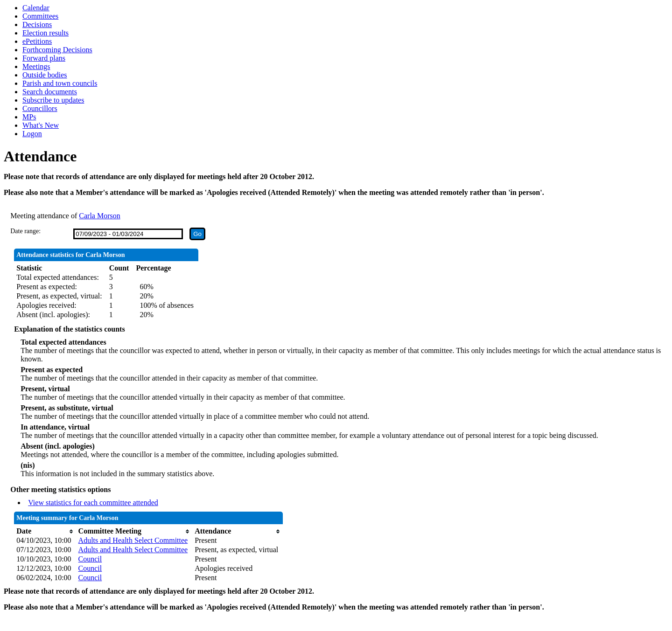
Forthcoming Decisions (57, 50)
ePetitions (37, 41)
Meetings (36, 66)
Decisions (37, 24)
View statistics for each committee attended (93, 503)
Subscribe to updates (53, 100)
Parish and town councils (60, 83)
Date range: (25, 231)
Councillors (40, 108)
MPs (29, 117)
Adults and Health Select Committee (133, 540)
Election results (45, 33)
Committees (40, 16)
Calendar (36, 8)
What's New (41, 125)
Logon (32, 134)
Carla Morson (99, 216)
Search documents (50, 92)
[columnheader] (45, 531)
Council (90, 559)
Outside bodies (45, 75)
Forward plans (44, 58)
